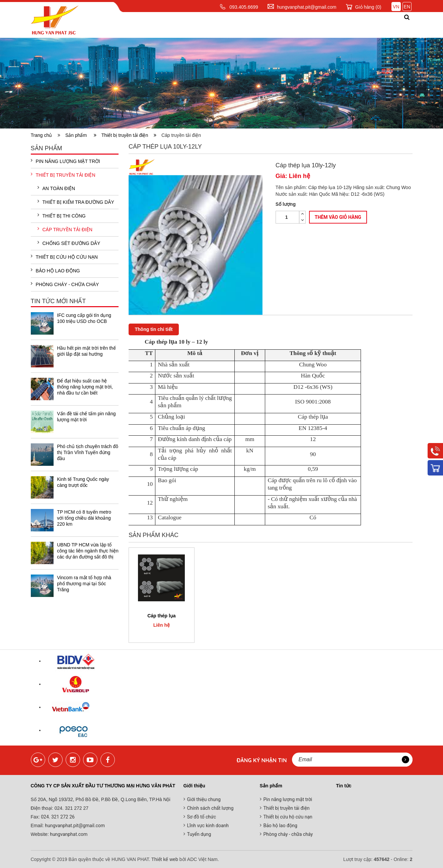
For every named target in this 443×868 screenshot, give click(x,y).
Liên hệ (384, 25)
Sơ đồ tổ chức (202, 817)
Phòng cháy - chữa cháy (65, 284)
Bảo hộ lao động (55, 270)
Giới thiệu (164, 25)
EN (407, 7)
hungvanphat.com (68, 834)
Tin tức (276, 25)
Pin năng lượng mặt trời (65, 161)
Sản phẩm (205, 25)
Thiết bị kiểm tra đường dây (76, 202)
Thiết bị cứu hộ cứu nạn (64, 257)
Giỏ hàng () (368, 7)
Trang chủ (122, 25)
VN (396, 7)
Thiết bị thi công (62, 215)
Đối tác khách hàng (330, 25)
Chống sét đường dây (69, 243)
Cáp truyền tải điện (65, 229)
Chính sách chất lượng (210, 808)
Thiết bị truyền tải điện (129, 135)
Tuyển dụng (199, 834)
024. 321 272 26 (57, 817)
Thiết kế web (165, 859)
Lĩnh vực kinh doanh (208, 826)
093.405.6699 (244, 7)
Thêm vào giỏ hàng (338, 217)
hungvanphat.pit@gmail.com (307, 7)
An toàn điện (56, 188)
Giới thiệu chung (204, 799)
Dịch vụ (242, 25)
